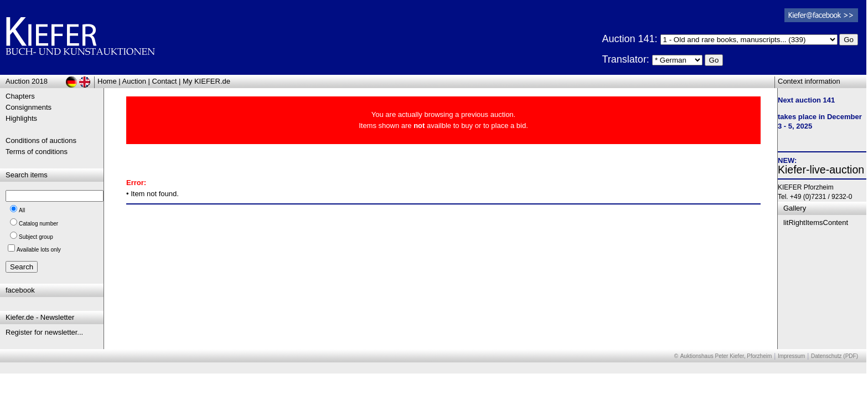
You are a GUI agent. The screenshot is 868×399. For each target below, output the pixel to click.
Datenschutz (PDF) (835, 356)
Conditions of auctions (41, 140)
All (22, 210)
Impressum (791, 356)
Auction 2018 (27, 81)
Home (107, 81)
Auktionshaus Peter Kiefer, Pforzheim (726, 356)
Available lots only (39, 250)
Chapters (20, 96)
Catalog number (38, 224)
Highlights (21, 118)
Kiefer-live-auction (821, 170)
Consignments (29, 107)
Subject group (36, 237)
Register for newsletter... (44, 332)
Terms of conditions (37, 152)
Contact (165, 81)
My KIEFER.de (206, 81)
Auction (134, 81)
